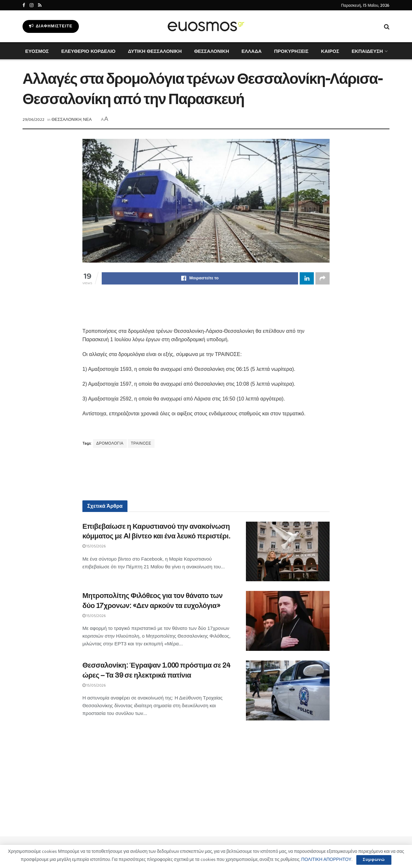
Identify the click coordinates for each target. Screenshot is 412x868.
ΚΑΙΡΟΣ (330, 51)
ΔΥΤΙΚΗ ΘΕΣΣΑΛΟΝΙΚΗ (155, 51)
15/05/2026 (94, 546)
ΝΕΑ (87, 120)
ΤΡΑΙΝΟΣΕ (141, 444)
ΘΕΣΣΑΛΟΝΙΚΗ (211, 51)
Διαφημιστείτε (51, 26)
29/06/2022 (33, 120)
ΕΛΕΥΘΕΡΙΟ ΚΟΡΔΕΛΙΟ (88, 51)
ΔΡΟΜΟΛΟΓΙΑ (110, 444)
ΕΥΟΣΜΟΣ (37, 51)
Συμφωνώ (374, 860)
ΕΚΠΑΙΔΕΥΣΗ (367, 51)
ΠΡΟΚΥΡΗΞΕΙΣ (291, 51)
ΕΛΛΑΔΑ (251, 51)
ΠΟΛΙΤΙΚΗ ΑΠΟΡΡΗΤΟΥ (326, 860)
